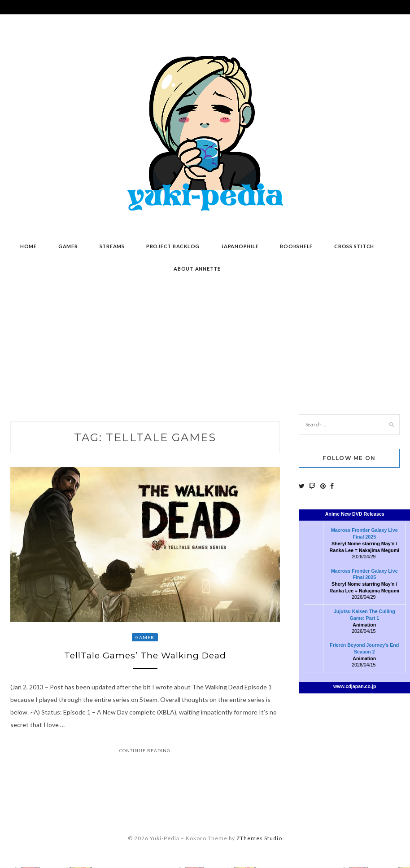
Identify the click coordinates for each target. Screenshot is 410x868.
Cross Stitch (354, 246)
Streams (112, 246)
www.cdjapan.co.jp (355, 686)
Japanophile (240, 246)
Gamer (68, 246)
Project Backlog (173, 246)
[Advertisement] (205, 329)
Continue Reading (145, 752)
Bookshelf (296, 246)
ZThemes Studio (259, 840)
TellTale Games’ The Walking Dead (145, 656)
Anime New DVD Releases (355, 514)
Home (28, 246)
